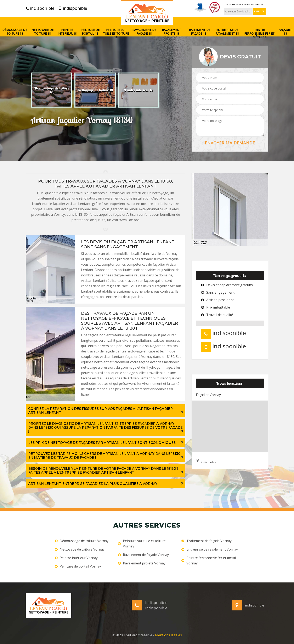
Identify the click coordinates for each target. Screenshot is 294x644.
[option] (52, 90)
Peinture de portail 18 (90, 32)
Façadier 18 (285, 32)
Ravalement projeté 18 (171, 32)
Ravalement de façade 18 (144, 32)
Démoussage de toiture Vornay (82, 541)
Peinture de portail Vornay (78, 566)
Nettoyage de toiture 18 (43, 32)
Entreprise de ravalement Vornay (210, 549)
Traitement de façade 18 (199, 32)
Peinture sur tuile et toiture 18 (116, 34)
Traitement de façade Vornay (207, 541)
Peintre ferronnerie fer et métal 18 (259, 34)
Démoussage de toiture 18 (15, 32)
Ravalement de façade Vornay (143, 555)
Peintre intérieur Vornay (76, 558)
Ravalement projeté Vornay (142, 563)
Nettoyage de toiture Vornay (80, 549)
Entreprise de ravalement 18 (227, 32)
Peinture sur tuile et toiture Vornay (142, 544)
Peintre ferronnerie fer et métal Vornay (209, 560)
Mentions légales (168, 635)
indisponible (40, 8)
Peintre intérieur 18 (67, 32)
